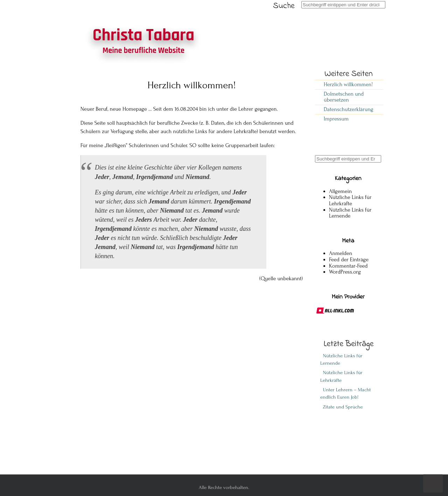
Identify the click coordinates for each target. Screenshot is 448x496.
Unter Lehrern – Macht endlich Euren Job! (346, 393)
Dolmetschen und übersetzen (344, 97)
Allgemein (340, 191)
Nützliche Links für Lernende (350, 213)
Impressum (336, 119)
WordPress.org (345, 272)
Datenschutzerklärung (349, 109)
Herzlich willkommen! (348, 84)
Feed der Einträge (349, 260)
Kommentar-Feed (348, 266)
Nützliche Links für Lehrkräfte (350, 200)
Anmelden (341, 253)
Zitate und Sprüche (341, 407)
